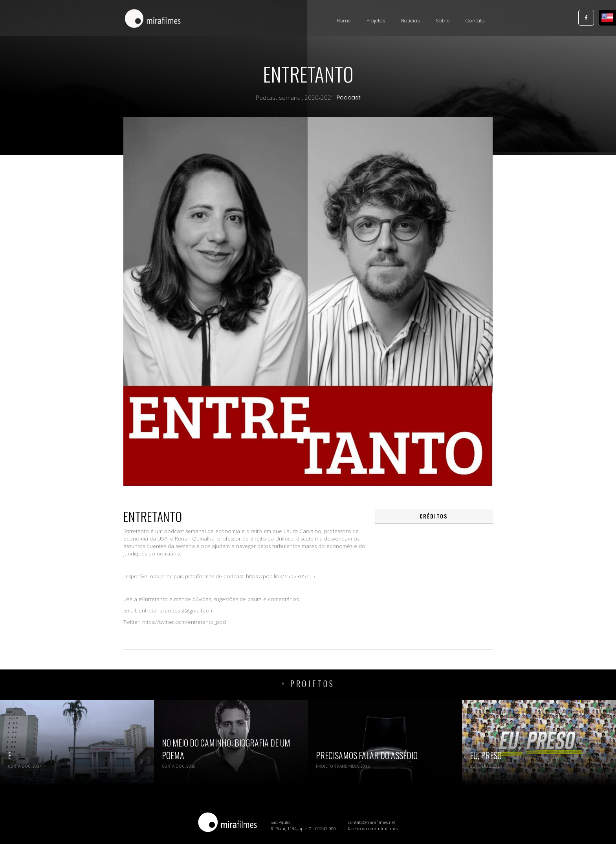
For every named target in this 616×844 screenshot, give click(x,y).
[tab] (434, 516)
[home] (153, 19)
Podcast (349, 97)
